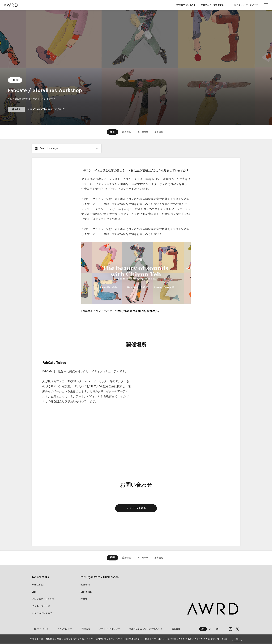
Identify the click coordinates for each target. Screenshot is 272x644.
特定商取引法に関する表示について (128, 630)
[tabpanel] (136, 68)
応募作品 (124, 132)
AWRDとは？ (38, 586)
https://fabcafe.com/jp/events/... (137, 311)
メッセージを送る (136, 509)
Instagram (143, 132)
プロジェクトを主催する (212, 5)
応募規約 (161, 132)
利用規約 (76, 630)
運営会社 (154, 630)
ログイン (238, 5)
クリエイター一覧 (41, 607)
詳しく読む (223, 639)
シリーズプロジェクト (43, 614)
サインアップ (252, 5)
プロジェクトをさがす (43, 600)
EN (217, 630)
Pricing (84, 600)
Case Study (86, 593)
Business (85, 586)
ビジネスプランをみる (185, 5)
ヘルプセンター (59, 630)
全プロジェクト (39, 630)
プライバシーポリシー (95, 630)
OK (237, 639)
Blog (34, 593)
